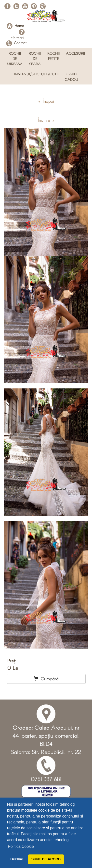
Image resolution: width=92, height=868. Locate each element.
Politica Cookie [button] (21, 846)
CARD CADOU (71, 76)
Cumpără (46, 679)
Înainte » (46, 120)
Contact (16, 43)
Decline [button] (17, 859)
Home (15, 25)
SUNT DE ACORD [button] (46, 859)
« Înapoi (46, 101)
